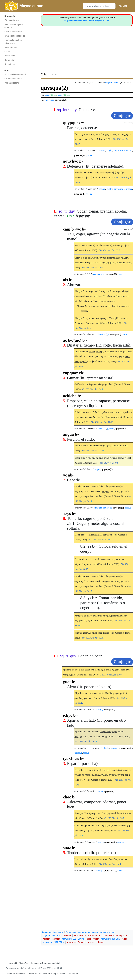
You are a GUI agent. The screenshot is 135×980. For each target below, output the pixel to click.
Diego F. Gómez (112, 83)
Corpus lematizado (13, 32)
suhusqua (78, 753)
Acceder (123, 6)
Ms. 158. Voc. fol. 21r (109, 250)
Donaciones (10, 64)
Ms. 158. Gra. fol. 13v (92, 638)
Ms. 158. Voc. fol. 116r (109, 864)
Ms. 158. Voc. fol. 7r (113, 818)
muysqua (100, 871)
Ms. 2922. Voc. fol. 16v (85, 741)
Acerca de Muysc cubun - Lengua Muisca (47, 974)
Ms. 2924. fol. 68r (108, 463)
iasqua (100, 791)
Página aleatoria (12, 83)
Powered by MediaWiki (18, 963)
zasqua (121, 274)
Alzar (124, 939)
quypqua (128, 150)
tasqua (86, 753)
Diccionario (58, 932)
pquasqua (107, 508)
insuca (102, 150)
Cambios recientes (13, 79)
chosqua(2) (102, 334)
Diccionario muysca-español (14, 26)
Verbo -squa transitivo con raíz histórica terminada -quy (99, 936)
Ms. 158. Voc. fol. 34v (101, 422)
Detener (68, 936)
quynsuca (118, 150)
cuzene (101, 274)
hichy (107, 748)
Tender (101, 942)
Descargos (73, 974)
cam (95, 274)
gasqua (101, 842)
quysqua (50, 100)
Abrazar (46, 939)
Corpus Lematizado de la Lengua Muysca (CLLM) (87, 21)
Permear (56, 939)
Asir (128, 936)
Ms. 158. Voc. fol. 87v (99, 540)
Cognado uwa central (52, 936)
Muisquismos (11, 47)
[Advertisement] (17, 131)
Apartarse (71, 942)
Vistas (54, 74)
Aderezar (92, 942)
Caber (96, 939)
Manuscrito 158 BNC (110, 939)
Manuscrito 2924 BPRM (73, 939)
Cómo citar (9, 60)
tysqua (89, 155)
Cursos (8, 52)
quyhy (110, 150)
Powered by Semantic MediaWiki (46, 963)
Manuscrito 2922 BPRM (54, 942)
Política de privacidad (15, 974)
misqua (98, 508)
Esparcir (82, 942)
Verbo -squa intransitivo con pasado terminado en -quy (90, 932)
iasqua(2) (99, 710)
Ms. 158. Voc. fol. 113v (92, 451)
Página (44, 74)
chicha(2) (102, 429)
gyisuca (111, 429)
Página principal (12, 20)
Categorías (47, 932)
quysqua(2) (60, 100)
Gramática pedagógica (15, 36)
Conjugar (122, 116)
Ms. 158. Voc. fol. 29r (92, 268)
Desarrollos (10, 56)
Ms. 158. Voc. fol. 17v (110, 675)
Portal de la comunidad (15, 74)
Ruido (88, 939)
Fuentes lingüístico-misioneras (13, 42)
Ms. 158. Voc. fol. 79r (92, 389)
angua (98, 469)
